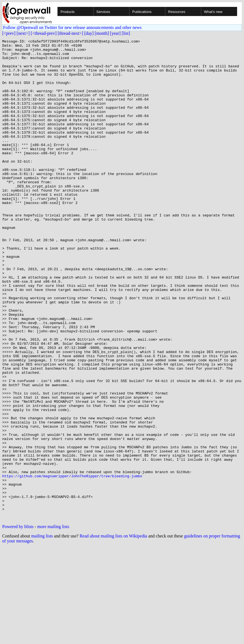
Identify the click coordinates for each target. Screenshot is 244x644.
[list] (126, 33)
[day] (89, 33)
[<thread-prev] (43, 33)
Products (67, 12)
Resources (177, 12)
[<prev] (9, 33)
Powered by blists (18, 623)
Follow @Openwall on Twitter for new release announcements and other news (72, 27)
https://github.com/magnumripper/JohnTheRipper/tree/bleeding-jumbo (72, 564)
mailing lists (42, 632)
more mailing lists (53, 623)
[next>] (23, 33)
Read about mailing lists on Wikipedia (113, 632)
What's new (213, 12)
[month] (102, 33)
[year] (115, 33)
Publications (142, 12)
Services (103, 12)
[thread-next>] (71, 33)
